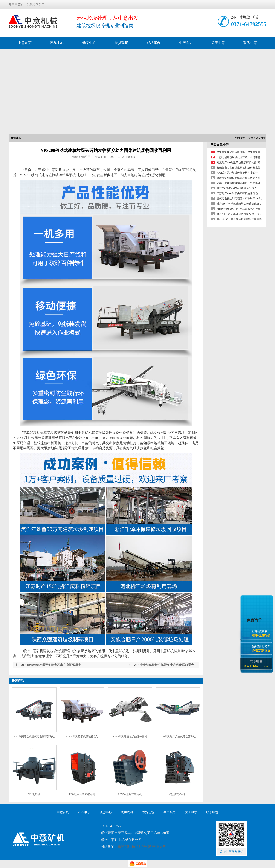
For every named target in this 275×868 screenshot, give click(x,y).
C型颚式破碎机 (178, 794)
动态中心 (89, 43)
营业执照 (159, 847)
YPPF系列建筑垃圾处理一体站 (130, 737)
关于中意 (218, 43)
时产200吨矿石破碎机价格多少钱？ (237, 188)
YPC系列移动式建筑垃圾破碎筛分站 (34, 737)
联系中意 (250, 43)
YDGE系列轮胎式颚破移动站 (82, 737)
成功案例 (154, 43)
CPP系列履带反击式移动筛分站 (178, 737)
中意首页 (25, 43)
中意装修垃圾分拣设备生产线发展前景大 (167, 665)
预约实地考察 (262, 649)
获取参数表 (262, 633)
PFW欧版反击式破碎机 (82, 794)
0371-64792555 (249, 24)
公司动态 (16, 138)
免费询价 (255, 620)
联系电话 (256, 664)
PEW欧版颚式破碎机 (130, 794)
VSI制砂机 (34, 794)
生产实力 (186, 43)
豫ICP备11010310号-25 (135, 847)
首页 (251, 138)
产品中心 (57, 43)
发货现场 (121, 43)
